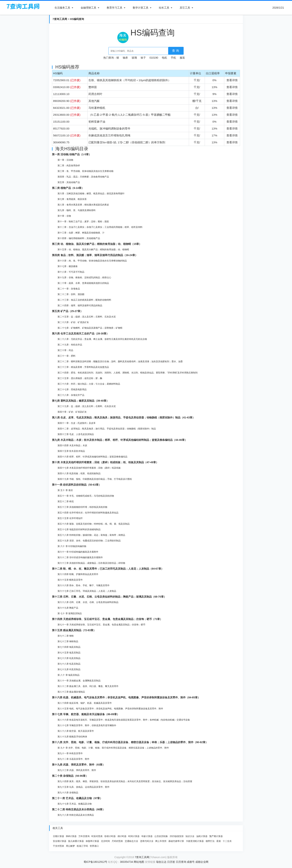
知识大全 (190, 836)
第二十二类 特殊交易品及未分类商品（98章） (78, 809)
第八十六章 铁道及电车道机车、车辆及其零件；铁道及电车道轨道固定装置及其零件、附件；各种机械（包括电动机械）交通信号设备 (124, 720)
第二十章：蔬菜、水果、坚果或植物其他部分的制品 (83, 283)
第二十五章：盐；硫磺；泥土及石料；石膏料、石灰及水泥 (87, 317)
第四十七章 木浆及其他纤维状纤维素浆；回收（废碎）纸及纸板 (89, 468)
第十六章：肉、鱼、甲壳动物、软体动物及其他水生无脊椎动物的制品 (92, 261)
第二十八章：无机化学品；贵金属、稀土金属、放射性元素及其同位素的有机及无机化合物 (102, 339)
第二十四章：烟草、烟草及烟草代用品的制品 (80, 306)
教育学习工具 (115, 8)
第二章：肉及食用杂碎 (69, 166)
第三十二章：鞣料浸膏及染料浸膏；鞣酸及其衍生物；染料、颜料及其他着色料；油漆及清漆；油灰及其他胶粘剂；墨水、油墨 (120, 361)
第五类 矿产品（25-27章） (67, 311)
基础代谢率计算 (176, 841)
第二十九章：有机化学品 (70, 345)
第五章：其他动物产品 (69, 182)
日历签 (171, 862)
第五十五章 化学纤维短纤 (70, 518)
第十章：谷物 (64, 216)
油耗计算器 (202, 836)
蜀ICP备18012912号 (96, 862)
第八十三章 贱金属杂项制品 (71, 692)
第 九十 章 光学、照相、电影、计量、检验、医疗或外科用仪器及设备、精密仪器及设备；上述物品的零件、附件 (113, 748)
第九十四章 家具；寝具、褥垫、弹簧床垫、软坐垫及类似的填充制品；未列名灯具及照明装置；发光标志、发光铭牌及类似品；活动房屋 (125, 781)
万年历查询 (84, 836)
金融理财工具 (88, 8)
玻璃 (134, 58)
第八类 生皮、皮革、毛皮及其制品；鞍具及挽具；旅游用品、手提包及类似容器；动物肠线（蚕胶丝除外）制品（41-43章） (123, 417)
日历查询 (181, 862)
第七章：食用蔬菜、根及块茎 (72, 199)
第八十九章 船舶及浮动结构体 (72, 737)
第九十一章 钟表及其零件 (70, 753)
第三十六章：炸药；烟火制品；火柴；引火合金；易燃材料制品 (89, 384)
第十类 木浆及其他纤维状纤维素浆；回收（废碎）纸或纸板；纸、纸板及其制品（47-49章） (105, 462)
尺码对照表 (117, 841)
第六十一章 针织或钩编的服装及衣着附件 (78, 552)
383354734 (126, 862)
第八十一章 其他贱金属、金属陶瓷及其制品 (79, 681)
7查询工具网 (60, 19)
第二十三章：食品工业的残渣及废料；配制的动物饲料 (84, 300)
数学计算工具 (141, 8)
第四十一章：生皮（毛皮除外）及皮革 (77, 423)
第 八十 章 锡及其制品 (69, 675)
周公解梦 (70, 846)
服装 (182, 58)
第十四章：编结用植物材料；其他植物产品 (79, 238)
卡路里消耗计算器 (195, 841)
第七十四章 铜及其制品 (69, 647)
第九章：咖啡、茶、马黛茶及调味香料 (77, 210)
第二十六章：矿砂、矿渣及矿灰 (73, 322)
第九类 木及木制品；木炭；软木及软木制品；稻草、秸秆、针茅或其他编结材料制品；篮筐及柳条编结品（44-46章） (120, 440)
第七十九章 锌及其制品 (69, 669)
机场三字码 (82, 846)
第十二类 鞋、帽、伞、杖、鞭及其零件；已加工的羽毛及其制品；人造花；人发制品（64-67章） (108, 569)
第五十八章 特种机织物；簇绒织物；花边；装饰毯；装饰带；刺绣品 (91, 535)
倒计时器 (122, 836)
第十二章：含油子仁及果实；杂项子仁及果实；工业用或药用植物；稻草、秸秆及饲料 (100, 227)
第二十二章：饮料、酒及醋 (71, 294)
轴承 (125, 58)
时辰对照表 (97, 836)
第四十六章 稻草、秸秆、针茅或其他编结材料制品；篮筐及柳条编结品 (92, 457)
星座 (219, 841)
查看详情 (232, 80)
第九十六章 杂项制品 (68, 793)
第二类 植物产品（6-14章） (68, 188)
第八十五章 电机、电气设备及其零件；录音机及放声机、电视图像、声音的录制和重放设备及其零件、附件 (110, 709)
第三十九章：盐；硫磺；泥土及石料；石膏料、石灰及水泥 (87, 406)
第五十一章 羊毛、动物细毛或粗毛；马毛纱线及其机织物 (86, 496)
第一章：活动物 (65, 160)
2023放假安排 (177, 836)
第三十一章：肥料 (66, 356)
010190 (154, 58)
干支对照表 (58, 846)
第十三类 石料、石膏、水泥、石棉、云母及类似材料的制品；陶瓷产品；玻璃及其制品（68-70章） (109, 597)
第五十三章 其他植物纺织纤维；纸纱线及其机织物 (82, 507)
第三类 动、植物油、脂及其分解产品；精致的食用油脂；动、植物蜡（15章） (97, 244)
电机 (164, 58)
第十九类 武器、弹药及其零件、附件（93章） (78, 765)
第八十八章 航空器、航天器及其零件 (76, 731)
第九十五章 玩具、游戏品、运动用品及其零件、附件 (84, 787)
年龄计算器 (147, 836)
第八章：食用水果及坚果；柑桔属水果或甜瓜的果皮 (83, 205)
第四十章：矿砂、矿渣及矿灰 (72, 412)
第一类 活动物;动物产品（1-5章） (72, 154)
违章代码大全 (147, 841)
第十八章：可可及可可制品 (71, 272)
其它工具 (185, 8)
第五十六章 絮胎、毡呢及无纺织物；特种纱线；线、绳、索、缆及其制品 (94, 524)
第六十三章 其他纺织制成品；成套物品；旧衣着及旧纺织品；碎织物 (91, 563)
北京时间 (105, 841)
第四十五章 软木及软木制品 (71, 451)
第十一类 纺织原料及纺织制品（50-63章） (77, 485)
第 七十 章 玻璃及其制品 (70, 613)
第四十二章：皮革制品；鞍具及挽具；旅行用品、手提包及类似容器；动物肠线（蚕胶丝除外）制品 (107, 429)
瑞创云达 (161, 862)
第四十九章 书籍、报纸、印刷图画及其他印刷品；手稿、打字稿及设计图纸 (95, 479)
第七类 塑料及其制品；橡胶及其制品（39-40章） (80, 401)
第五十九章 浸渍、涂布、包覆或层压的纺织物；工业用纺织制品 (89, 541)
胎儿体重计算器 (76, 841)
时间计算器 (134, 836)
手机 (173, 58)
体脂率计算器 (92, 841)
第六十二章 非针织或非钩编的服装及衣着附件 (80, 557)
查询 (176, 51)
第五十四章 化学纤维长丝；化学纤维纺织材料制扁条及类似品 (88, 513)
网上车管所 (161, 841)
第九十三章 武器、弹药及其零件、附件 (77, 770)
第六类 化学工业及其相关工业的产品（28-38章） (80, 334)
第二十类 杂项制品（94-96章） (70, 776)
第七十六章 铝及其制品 (69, 658)
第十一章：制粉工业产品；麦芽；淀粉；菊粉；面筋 (83, 222)
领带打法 (210, 841)
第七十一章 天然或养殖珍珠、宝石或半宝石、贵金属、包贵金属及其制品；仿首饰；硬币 (101, 625)
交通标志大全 (131, 841)
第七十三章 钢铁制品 (68, 641)
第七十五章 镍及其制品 (69, 653)
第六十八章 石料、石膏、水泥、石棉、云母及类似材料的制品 (88, 602)
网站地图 (139, 862)
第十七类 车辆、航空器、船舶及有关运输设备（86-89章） (86, 714)
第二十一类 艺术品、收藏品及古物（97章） (77, 798)
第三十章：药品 (65, 350)
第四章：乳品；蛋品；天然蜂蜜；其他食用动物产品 (83, 177)
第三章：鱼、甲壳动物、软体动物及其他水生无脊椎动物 (85, 171)
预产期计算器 (216, 836)
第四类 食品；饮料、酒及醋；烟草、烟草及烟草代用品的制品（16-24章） (95, 255)
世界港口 (94, 846)
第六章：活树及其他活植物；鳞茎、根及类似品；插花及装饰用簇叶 (91, 194)
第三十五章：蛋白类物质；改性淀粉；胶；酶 (80, 378)
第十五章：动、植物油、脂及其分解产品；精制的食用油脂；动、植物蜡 (93, 250)
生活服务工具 (62, 8)
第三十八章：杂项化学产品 (71, 395)
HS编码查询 (77, 19)
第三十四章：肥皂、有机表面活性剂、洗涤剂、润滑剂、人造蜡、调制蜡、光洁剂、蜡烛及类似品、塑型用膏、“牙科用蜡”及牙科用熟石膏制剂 (128, 373)
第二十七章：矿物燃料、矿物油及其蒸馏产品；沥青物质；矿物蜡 (90, 328)
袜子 (143, 58)
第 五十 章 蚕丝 (65, 490)
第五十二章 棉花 (66, 501)
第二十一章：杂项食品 (69, 289)
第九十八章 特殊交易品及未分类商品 (76, 815)
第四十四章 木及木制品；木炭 (72, 445)
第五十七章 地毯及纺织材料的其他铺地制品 (79, 529)
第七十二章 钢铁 (66, 636)
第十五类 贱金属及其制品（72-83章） (74, 630)
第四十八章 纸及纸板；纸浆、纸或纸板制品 (79, 473)
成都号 (191, 862)
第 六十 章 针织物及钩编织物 (72, 546)
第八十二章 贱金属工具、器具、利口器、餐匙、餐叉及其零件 (88, 686)
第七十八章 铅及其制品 (69, 664)
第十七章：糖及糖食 (68, 266)
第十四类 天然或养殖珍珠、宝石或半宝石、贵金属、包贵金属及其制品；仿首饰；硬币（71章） (107, 619)
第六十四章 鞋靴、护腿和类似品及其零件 (78, 574)
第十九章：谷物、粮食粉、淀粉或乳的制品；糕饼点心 (84, 278)
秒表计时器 (110, 836)
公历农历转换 (161, 836)
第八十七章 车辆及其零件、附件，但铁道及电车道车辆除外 (87, 725)
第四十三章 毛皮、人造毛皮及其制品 (76, 434)
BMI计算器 (71, 836)
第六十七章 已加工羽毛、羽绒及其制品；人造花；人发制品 (87, 591)
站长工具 (164, 8)
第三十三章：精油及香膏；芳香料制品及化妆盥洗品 (83, 367)
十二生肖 (227, 841)
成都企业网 (202, 862)
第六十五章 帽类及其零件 (70, 580)
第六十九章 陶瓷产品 (68, 608)
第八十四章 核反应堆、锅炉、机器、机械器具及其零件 (85, 703)
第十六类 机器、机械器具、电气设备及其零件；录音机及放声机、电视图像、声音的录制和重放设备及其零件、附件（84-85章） (126, 697)
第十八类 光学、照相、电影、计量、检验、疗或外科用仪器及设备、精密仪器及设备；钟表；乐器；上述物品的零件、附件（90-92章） (130, 742)
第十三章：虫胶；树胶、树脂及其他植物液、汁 (81, 233)
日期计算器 (58, 836)
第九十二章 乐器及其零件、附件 (73, 759)
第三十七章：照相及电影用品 (72, 389)
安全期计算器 (60, 841)
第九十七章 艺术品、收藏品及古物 (75, 804)
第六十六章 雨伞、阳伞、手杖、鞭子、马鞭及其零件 (84, 585)
